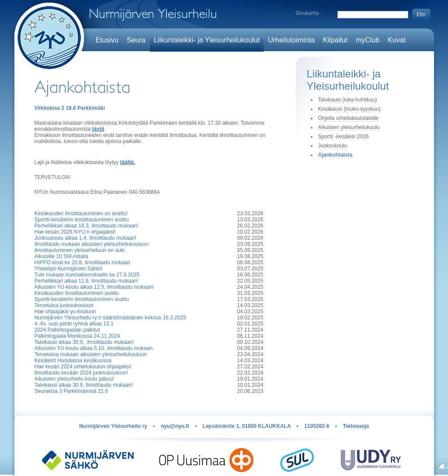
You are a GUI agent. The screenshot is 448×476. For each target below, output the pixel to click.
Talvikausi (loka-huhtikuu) (348, 100)
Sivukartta (307, 13)
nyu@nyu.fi (175, 426)
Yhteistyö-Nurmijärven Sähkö (68, 269)
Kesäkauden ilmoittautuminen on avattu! (81, 213)
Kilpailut (335, 40)
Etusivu (107, 40)
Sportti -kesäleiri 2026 (344, 136)
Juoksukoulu (333, 146)
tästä (98, 129)
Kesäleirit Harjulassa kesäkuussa (73, 360)
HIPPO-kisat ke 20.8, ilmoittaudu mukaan (82, 262)
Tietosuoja (356, 426)
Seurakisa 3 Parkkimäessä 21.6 (71, 391)
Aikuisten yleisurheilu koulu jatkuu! (75, 379)
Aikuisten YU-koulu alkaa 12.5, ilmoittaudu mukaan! (94, 287)
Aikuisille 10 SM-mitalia (61, 256)
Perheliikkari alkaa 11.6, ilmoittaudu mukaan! (87, 281)
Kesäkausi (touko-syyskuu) (349, 109)
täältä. (128, 162)
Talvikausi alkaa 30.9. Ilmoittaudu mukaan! (84, 385)
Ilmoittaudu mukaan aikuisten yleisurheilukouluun (92, 244)
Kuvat (397, 40)
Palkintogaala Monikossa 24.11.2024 (77, 336)
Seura (136, 40)
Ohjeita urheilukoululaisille (349, 118)
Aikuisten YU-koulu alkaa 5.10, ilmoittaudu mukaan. (94, 348)
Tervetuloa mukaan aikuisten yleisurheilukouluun (91, 354)
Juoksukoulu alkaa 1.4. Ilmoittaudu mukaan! (85, 238)
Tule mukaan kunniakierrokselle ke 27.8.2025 (87, 275)
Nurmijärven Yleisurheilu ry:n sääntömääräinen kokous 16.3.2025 (110, 318)
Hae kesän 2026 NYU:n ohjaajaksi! (75, 232)
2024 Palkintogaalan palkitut (67, 330)
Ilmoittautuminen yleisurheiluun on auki (80, 250)
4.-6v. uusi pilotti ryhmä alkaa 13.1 (74, 324)
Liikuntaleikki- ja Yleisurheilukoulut (207, 40)
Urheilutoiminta (291, 40)
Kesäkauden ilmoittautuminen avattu (77, 293)
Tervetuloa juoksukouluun (64, 305)
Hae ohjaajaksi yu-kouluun (65, 311)
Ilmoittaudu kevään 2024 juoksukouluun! (81, 373)
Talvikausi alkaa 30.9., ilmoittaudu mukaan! (84, 342)
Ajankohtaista (335, 155)
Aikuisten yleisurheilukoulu (349, 127)
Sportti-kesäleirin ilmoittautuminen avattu (82, 220)
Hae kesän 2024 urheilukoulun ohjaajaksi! (83, 367)
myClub (368, 40)
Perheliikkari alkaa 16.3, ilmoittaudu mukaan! (87, 226)
